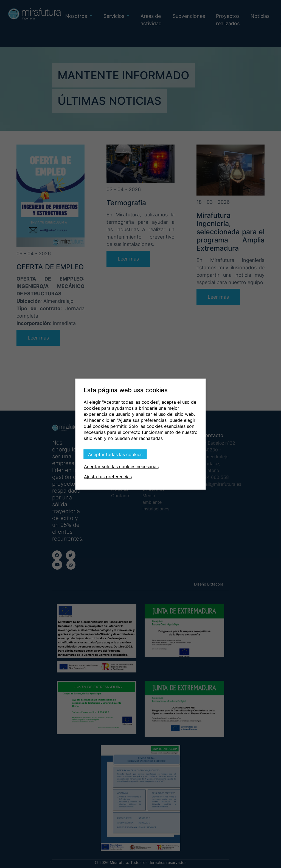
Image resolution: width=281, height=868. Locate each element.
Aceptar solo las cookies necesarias (121, 466)
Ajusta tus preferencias (108, 476)
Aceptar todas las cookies (115, 454)
